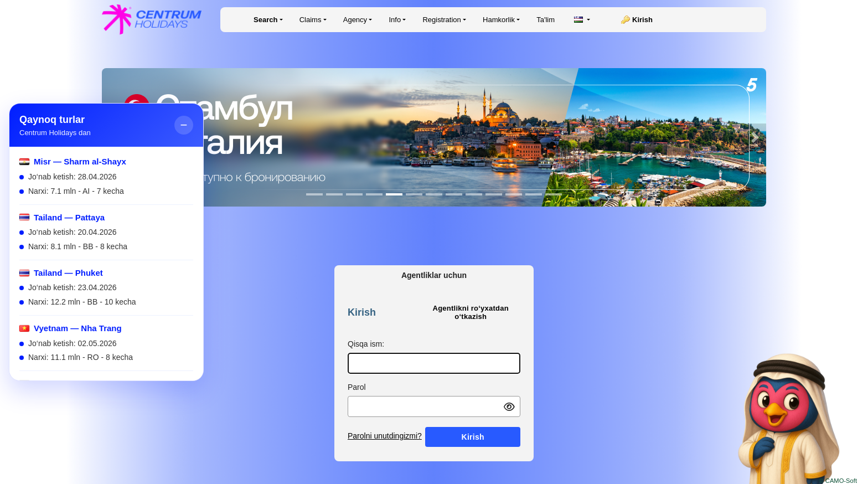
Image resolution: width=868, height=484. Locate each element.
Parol (357, 387)
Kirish (642, 20)
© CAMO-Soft (838, 481)
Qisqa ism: (366, 344)
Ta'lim (546, 20)
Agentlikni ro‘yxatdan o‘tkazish (471, 312)
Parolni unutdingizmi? (385, 436)
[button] (755, 137)
